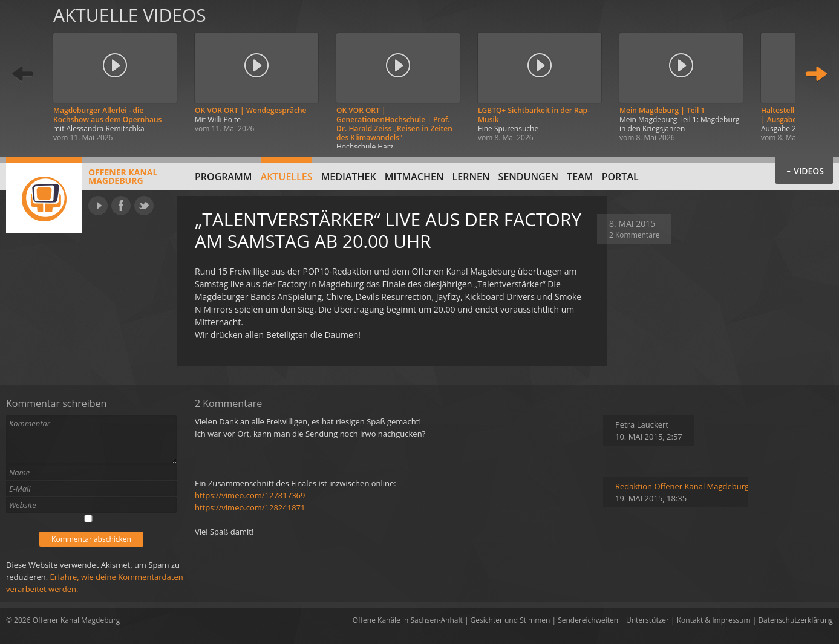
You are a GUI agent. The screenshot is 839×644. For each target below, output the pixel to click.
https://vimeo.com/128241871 (250, 507)
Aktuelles (287, 177)
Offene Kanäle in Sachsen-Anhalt (408, 620)
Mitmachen (414, 177)
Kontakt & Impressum (714, 620)
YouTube (98, 206)
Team (580, 177)
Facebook (121, 206)
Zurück (23, 74)
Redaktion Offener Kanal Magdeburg (682, 486)
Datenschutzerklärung (795, 620)
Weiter (816, 74)
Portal (620, 177)
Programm (224, 177)
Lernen (471, 177)
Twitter (144, 206)
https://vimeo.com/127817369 (250, 495)
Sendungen (528, 177)
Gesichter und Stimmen (511, 620)
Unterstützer (648, 620)
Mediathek (349, 177)
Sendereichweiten (588, 620)
